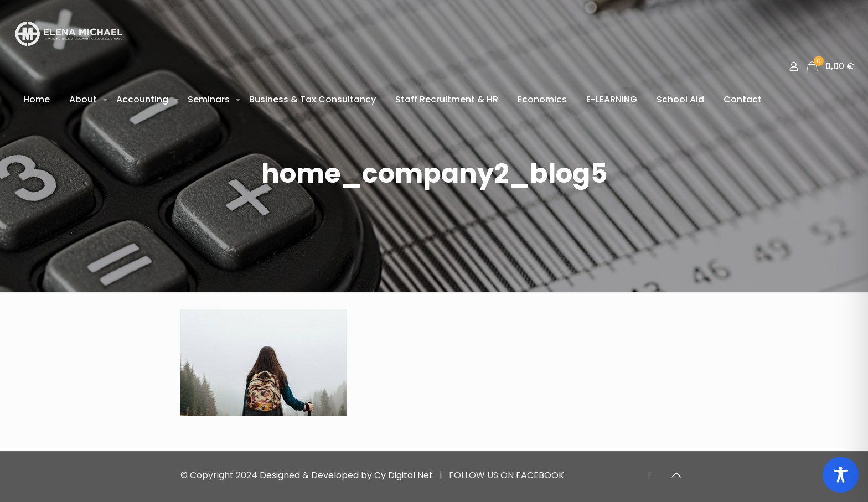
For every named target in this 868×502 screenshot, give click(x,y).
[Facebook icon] (649, 475)
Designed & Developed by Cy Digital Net (347, 475)
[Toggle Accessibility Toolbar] (841, 475)
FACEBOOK (540, 475)
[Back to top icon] (676, 475)
